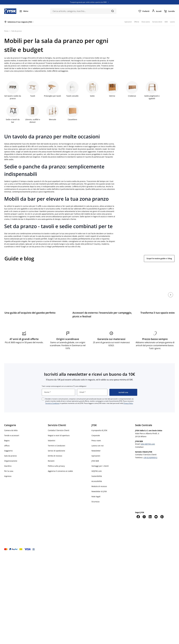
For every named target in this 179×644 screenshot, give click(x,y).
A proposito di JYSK (99, 423)
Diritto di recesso (55, 449)
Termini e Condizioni (52, 396)
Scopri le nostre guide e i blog (159, 258)
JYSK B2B (95, 454)
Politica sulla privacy (56, 459)
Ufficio (7, 439)
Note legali (96, 489)
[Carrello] (169, 11)
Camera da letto (11, 423)
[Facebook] (138, 510)
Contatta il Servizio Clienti (59, 423)
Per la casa (9, 464)
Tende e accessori (12, 428)
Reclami (51, 454)
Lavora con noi (98, 439)
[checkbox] (43, 392)
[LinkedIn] (150, 510)
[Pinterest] (162, 510)
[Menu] (24, 11)
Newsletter (96, 444)
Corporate (96, 428)
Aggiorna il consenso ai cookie (60, 464)
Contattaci (139, 440)
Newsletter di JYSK (99, 484)
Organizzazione (11, 454)
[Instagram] (144, 510)
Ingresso (8, 469)
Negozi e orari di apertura (59, 428)
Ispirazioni (96, 449)
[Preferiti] (144, 11)
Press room (96, 433)
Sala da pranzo (10, 449)
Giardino (8, 459)
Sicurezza (95, 495)
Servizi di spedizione (56, 444)
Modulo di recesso (99, 479)
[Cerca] (112, 11)
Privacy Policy (128, 396)
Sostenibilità (97, 469)
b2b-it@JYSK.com (148, 437)
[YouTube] (156, 510)
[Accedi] (157, 11)
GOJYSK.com (97, 464)
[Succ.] (171, 291)
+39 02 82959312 (150, 450)
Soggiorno (8, 444)
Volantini (52, 433)
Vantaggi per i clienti (100, 459)
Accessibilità (97, 474)
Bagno (7, 433)
